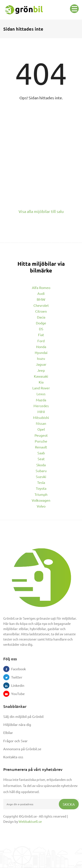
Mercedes (41, 406)
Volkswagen (41, 500)
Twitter (14, 677)
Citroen (41, 311)
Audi (41, 293)
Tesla (41, 482)
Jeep (41, 370)
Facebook (14, 669)
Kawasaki (41, 376)
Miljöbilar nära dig (17, 724)
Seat (41, 459)
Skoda (41, 465)
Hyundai (41, 352)
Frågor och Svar (15, 741)
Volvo (41, 506)
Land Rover (41, 388)
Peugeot (41, 435)
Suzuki (41, 476)
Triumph (41, 494)
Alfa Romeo (41, 287)
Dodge (41, 323)
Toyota (41, 488)
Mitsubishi (41, 417)
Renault (41, 447)
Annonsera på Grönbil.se (22, 749)
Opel (41, 429)
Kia (41, 382)
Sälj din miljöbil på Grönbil (23, 716)
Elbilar (8, 732)
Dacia (41, 317)
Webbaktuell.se (30, 821)
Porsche (41, 441)
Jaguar (41, 364)
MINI (41, 412)
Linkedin (14, 685)
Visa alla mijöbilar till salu (41, 211)
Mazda (41, 400)
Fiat (41, 335)
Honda (41, 347)
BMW (41, 299)
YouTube (14, 694)
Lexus (41, 394)
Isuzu (41, 358)
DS (41, 329)
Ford (41, 341)
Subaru (41, 471)
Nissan (41, 423)
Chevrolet (41, 305)
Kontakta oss (13, 757)
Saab (41, 453)
